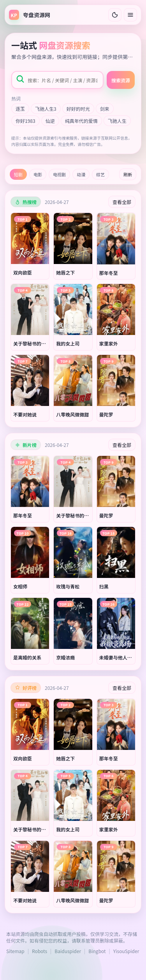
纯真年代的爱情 (81, 121)
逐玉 (20, 109)
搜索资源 (121, 80)
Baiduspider (68, 951)
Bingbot (97, 951)
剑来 (105, 109)
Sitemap (15, 951)
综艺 (100, 174)
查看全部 (122, 202)
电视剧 (59, 174)
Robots (40, 951)
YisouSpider (126, 951)
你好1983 (26, 121)
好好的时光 (78, 109)
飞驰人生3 (46, 109)
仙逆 (50, 121)
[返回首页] (30, 15)
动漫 (81, 174)
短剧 (18, 174)
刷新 (128, 174)
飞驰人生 (117, 121)
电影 (38, 174)
